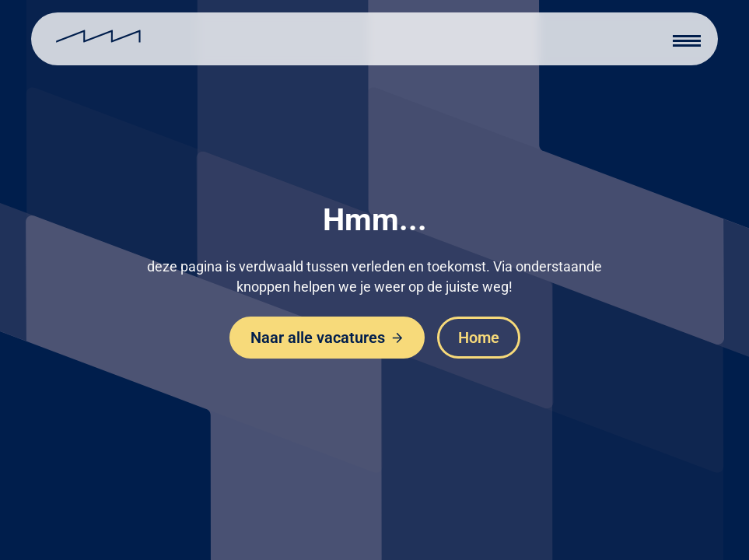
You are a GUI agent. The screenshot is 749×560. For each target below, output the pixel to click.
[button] (687, 39)
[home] (98, 39)
